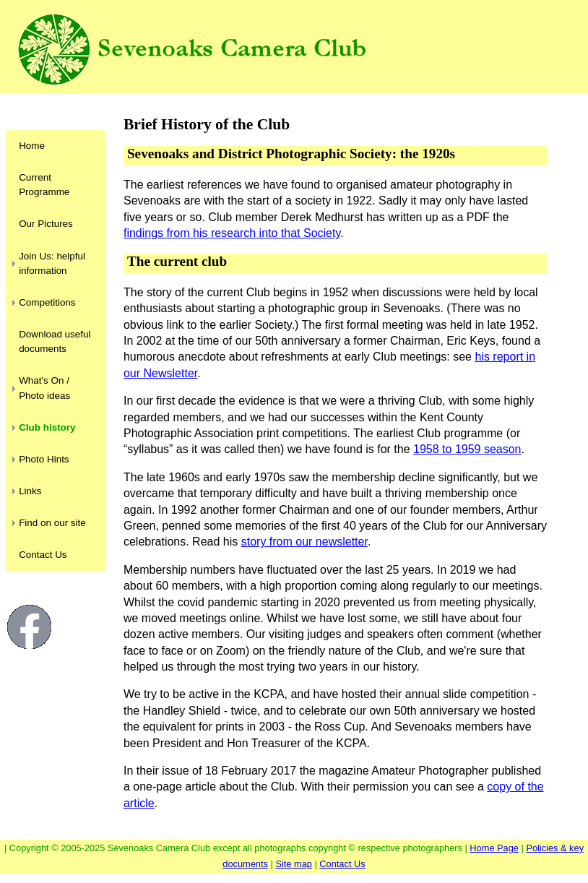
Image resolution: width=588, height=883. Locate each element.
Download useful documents (55, 341)
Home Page (494, 848)
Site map (294, 864)
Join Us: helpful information (52, 263)
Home (32, 146)
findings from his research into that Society (232, 233)
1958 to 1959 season (467, 449)
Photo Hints (44, 459)
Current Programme (44, 185)
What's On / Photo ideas (44, 388)
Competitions (47, 302)
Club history (47, 427)
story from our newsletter (304, 542)
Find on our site (52, 523)
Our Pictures (46, 224)
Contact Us (43, 555)
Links (30, 491)
